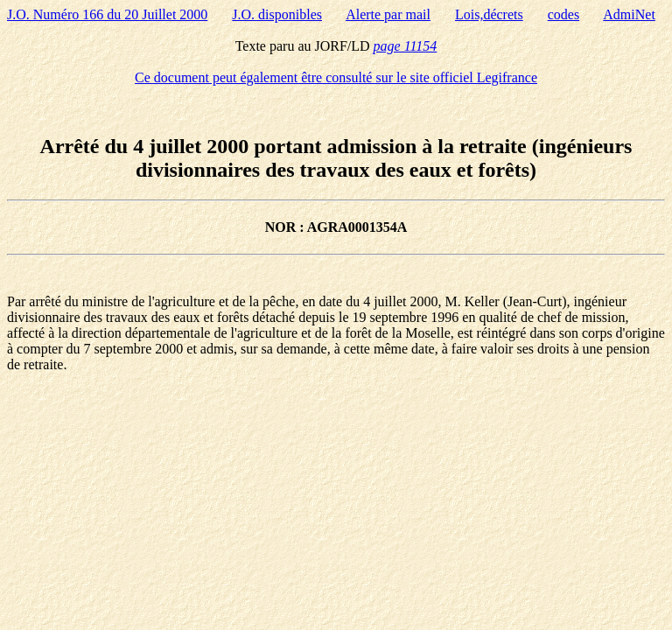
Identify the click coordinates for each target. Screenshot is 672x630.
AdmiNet (629, 14)
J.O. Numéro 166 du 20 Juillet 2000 (107, 14)
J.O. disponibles (277, 14)
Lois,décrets (489, 14)
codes (563, 14)
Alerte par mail (388, 14)
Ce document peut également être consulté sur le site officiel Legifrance (336, 77)
